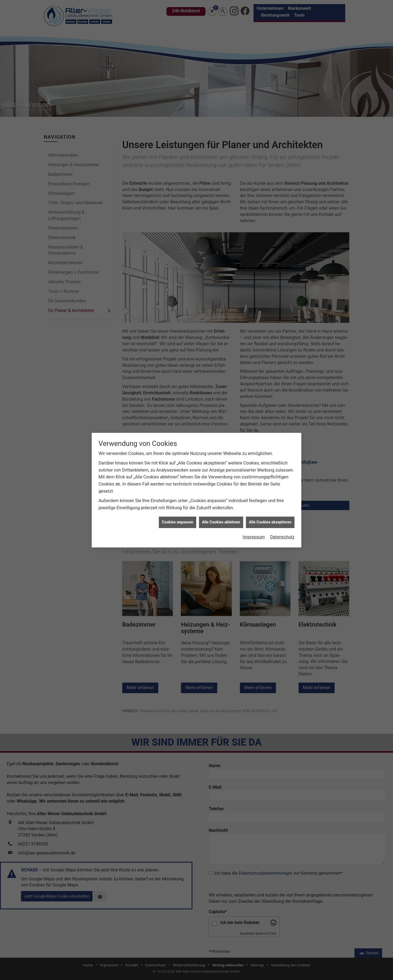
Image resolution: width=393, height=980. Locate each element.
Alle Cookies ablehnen (221, 522)
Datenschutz (282, 537)
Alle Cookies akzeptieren (270, 522)
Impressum (254, 537)
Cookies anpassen (178, 522)
